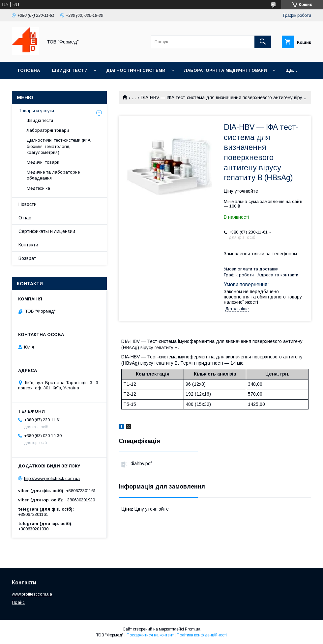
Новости (28, 204)
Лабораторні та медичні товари (225, 70)
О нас (25, 218)
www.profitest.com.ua (32, 594)
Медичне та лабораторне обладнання (53, 175)
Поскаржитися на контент (150, 635)
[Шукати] (263, 42)
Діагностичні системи (136, 70)
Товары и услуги (36, 111)
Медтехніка (38, 188)
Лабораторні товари (48, 130)
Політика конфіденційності (202, 635)
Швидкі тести (70, 70)
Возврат (27, 258)
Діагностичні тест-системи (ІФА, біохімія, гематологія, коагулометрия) (59, 146)
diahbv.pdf (141, 463)
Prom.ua (193, 629)
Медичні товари (43, 162)
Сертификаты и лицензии (47, 231)
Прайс (18, 602)
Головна (29, 70)
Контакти (28, 245)
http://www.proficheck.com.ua (52, 478)
